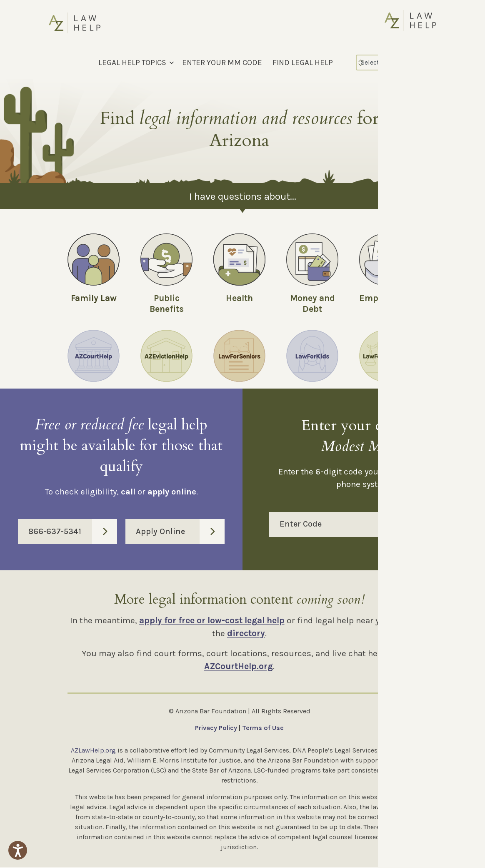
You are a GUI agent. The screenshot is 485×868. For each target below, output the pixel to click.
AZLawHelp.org (93, 751)
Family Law (94, 298)
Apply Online (180, 532)
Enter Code (369, 525)
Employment (386, 298)
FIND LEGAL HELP (303, 63)
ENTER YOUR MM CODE (222, 63)
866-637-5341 (73, 532)
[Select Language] (392, 63)
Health (239, 298)
